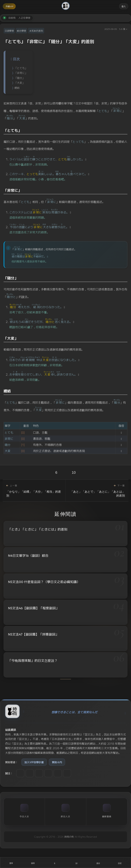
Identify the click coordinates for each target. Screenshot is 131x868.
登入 (124, 6)
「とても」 (21, 68)
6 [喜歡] (56, 472)
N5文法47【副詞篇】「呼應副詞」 (33, 635)
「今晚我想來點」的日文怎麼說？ (33, 662)
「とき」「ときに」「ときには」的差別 (38, 529)
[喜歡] (55, 863)
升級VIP (9, 6)
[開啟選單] (11, 863)
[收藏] (76, 863)
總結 (17, 88)
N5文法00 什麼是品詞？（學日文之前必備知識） (44, 582)
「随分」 (20, 78)
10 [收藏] (74, 472)
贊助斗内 (57, 762)
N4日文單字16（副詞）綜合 (28, 556)
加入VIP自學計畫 (34, 762)
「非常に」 (21, 73)
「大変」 (20, 83)
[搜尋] (33, 863)
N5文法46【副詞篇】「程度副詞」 (34, 608)
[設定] (120, 863)
